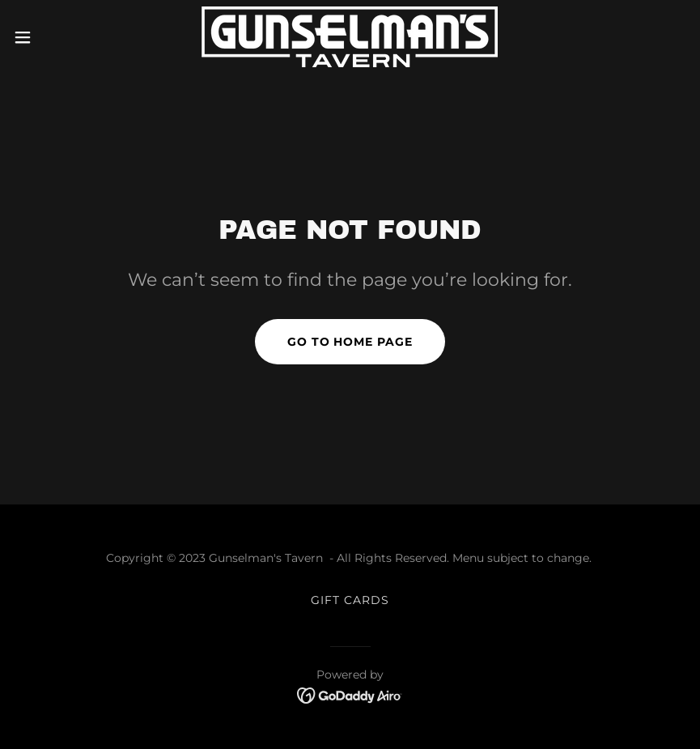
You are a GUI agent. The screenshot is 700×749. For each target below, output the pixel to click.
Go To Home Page (350, 342)
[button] (58, 37)
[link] (350, 37)
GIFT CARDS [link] (350, 600)
